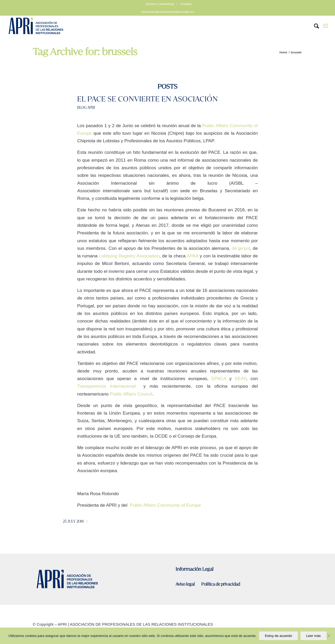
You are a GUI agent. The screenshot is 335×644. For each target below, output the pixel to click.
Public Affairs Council (131, 394)
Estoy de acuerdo (278, 636)
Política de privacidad (221, 584)
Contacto (186, 4)
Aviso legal (186, 584)
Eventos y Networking (160, 4)
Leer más (314, 636)
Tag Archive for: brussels (85, 52)
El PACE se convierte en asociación (148, 99)
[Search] (314, 26)
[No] (328, 636)
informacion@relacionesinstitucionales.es (167, 12)
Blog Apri (86, 108)
